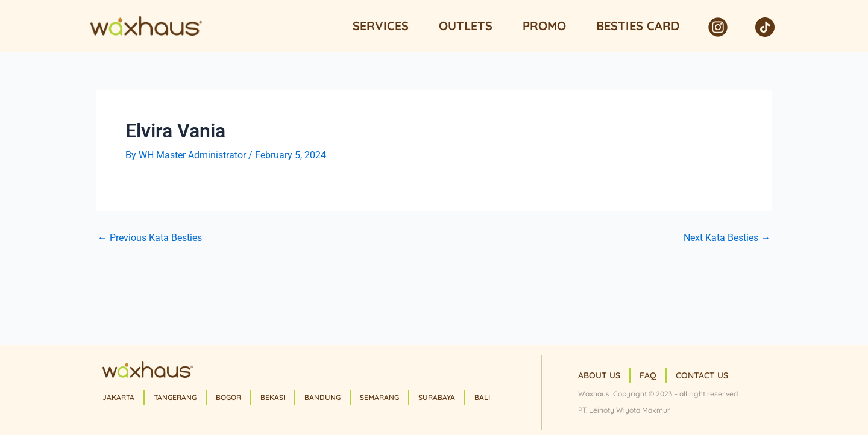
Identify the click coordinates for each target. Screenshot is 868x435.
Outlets (466, 26)
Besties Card (638, 26)
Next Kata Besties (727, 238)
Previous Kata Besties (150, 238)
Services (381, 26)
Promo (544, 26)
